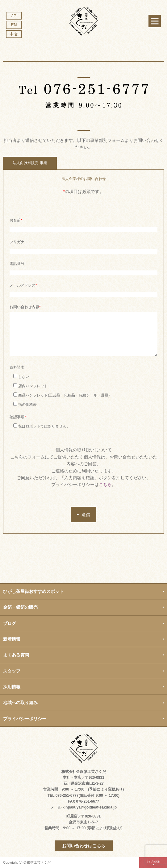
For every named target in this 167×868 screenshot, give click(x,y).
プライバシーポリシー (25, 719)
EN (14, 25)
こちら (105, 484)
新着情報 (12, 639)
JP (14, 16)
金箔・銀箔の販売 (20, 607)
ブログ (10, 623)
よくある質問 (16, 655)
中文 (14, 34)
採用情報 (12, 687)
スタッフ (12, 671)
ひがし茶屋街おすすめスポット (33, 591)
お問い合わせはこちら (84, 846)
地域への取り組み (20, 703)
